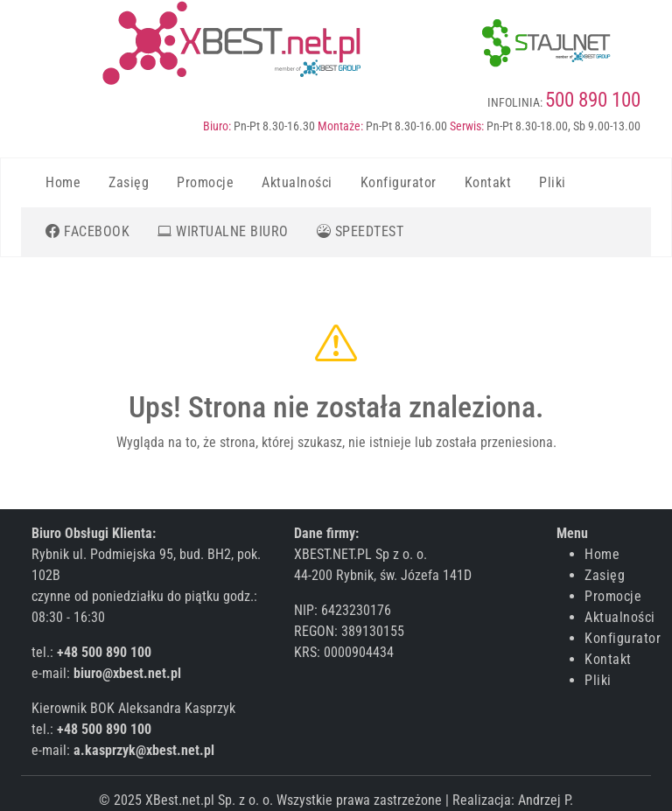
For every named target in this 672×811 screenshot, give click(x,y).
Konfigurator (399, 182)
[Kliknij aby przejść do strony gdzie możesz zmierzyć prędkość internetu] (360, 232)
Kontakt (488, 182)
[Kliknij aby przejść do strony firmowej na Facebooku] (87, 232)
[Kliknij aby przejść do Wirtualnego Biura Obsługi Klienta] (223, 232)
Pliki (553, 182)
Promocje (205, 182)
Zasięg (129, 182)
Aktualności (297, 182)
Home (63, 182)
